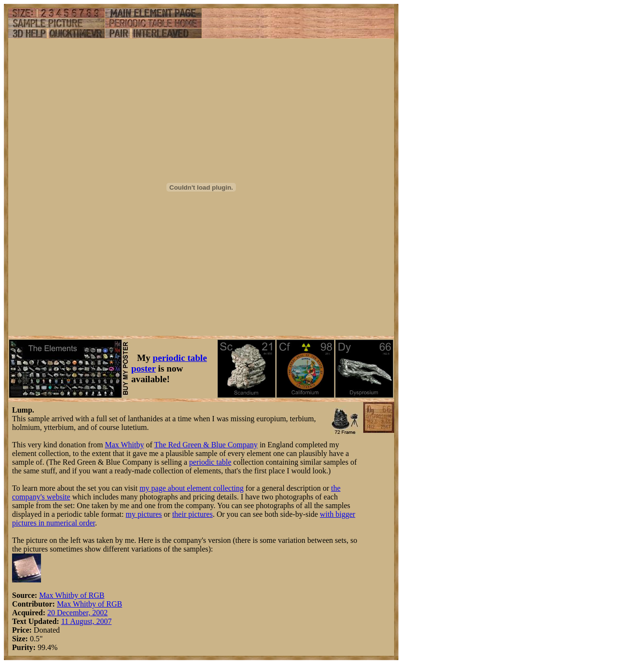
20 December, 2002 (77, 613)
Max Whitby (124, 445)
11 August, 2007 (87, 621)
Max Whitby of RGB (72, 595)
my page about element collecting (192, 488)
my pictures (144, 514)
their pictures (192, 514)
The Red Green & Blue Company (206, 445)
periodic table (210, 462)
